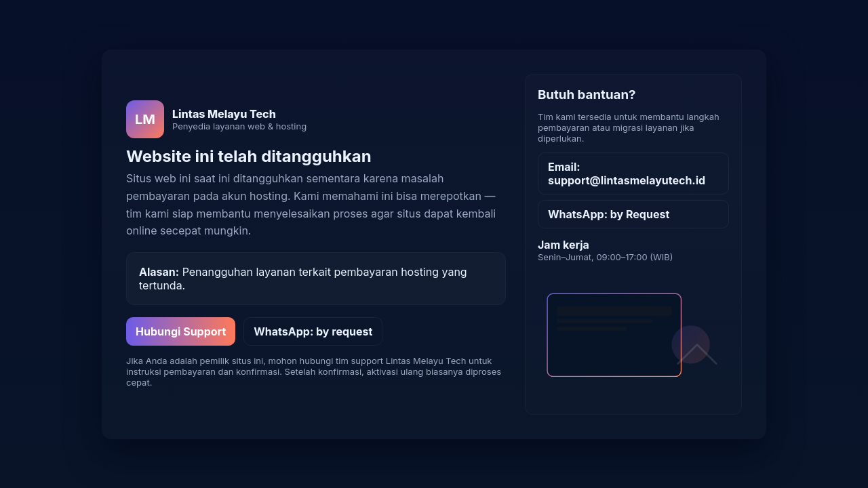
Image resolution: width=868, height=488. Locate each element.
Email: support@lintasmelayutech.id (627, 174)
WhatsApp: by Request (609, 214)
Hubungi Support (181, 331)
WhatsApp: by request (313, 331)
